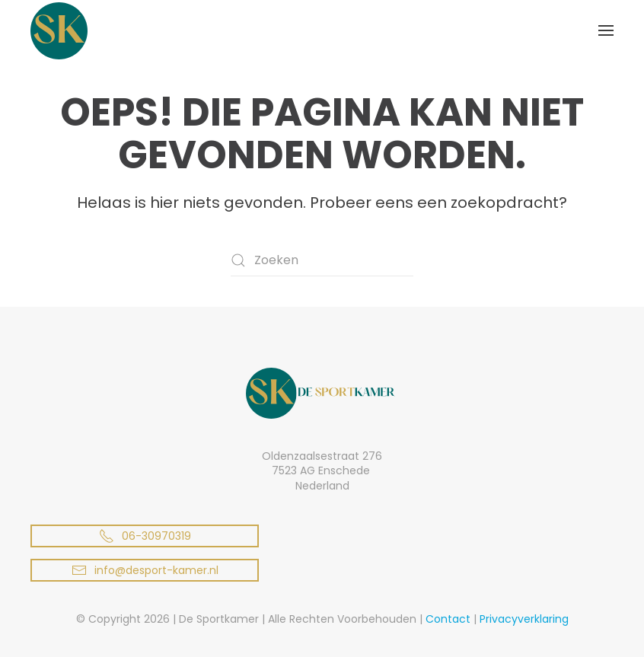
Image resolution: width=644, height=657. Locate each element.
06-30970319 (145, 536)
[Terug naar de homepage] (59, 30)
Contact (448, 619)
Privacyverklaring (524, 619)
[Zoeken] (322, 260)
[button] (606, 30)
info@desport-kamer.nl (145, 570)
